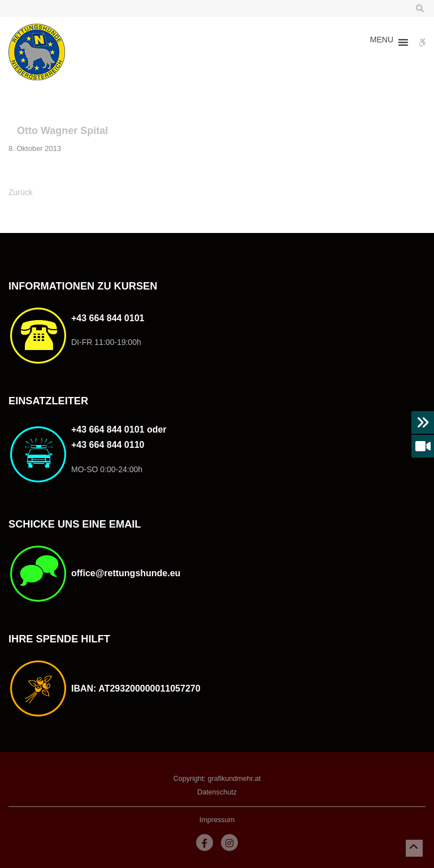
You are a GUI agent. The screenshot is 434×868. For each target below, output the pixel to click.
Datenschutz (217, 792)
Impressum (217, 820)
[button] (382, 42)
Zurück (21, 192)
